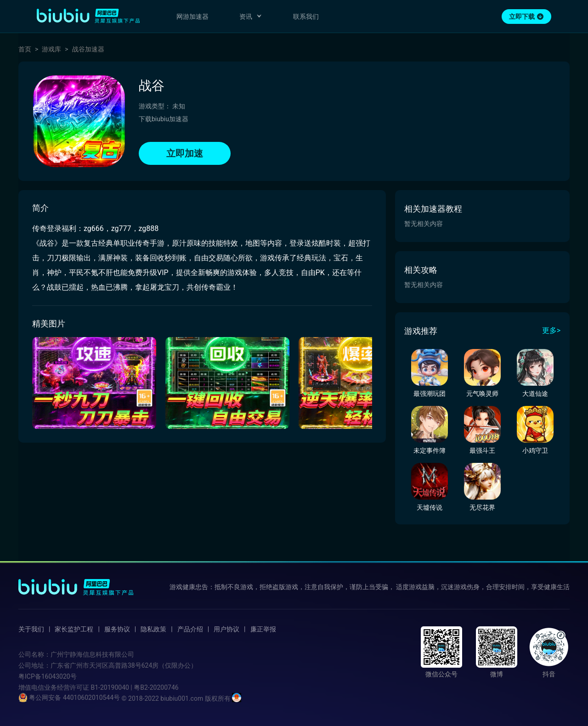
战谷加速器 (88, 49)
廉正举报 (263, 629)
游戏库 (51, 49)
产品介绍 (190, 629)
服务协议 (117, 629)
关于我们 (31, 629)
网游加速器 (192, 17)
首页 (25, 49)
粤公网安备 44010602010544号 (69, 698)
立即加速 (185, 153)
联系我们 (306, 17)
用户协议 (226, 629)
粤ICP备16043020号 (48, 676)
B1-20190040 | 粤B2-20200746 (134, 687)
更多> (551, 330)
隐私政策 (153, 629)
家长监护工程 (74, 629)
